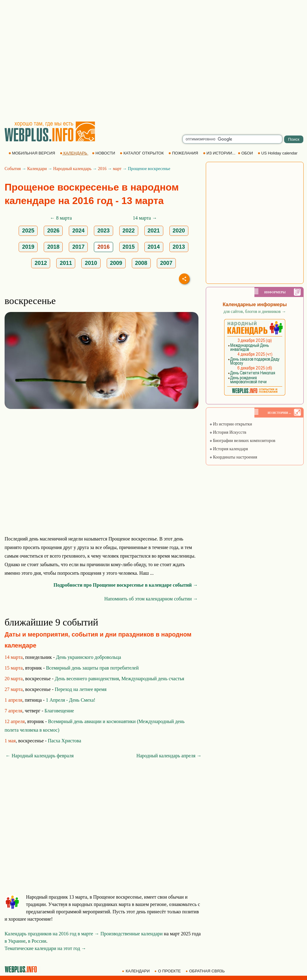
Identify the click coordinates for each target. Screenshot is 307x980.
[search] (232, 139)
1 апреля (13, 700)
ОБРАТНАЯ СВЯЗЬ (206, 971)
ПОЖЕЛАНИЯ (184, 153)
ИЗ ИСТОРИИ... (220, 153)
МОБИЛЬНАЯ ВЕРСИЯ (32, 153)
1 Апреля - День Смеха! (71, 700)
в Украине (15, 941)
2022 (129, 231)
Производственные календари (131, 934)
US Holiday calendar (278, 153)
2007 (166, 263)
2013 (179, 247)
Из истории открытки (231, 424)
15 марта (14, 668)
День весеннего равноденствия (87, 679)
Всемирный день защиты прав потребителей (92, 668)
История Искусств (228, 432)
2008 (141, 263)
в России (37, 941)
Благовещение (59, 711)
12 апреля (15, 721)
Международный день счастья (153, 679)
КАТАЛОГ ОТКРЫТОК (142, 153)
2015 (129, 247)
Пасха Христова (64, 741)
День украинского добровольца (89, 657)
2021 (154, 231)
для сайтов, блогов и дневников (255, 312)
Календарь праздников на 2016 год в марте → (52, 934)
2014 (154, 247)
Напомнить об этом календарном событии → (151, 599)
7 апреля (13, 711)
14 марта (14, 657)
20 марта (14, 679)
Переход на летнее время (81, 689)
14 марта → (145, 218)
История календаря (229, 449)
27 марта (14, 689)
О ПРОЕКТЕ (168, 971)
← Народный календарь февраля (40, 756)
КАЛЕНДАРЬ (74, 153)
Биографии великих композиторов (242, 441)
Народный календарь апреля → (169, 756)
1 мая (10, 741)
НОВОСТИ (104, 153)
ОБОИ (246, 153)
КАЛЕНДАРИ (136, 971)
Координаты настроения (233, 457)
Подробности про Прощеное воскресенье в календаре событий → (126, 585)
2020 (179, 231)
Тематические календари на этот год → (45, 948)
